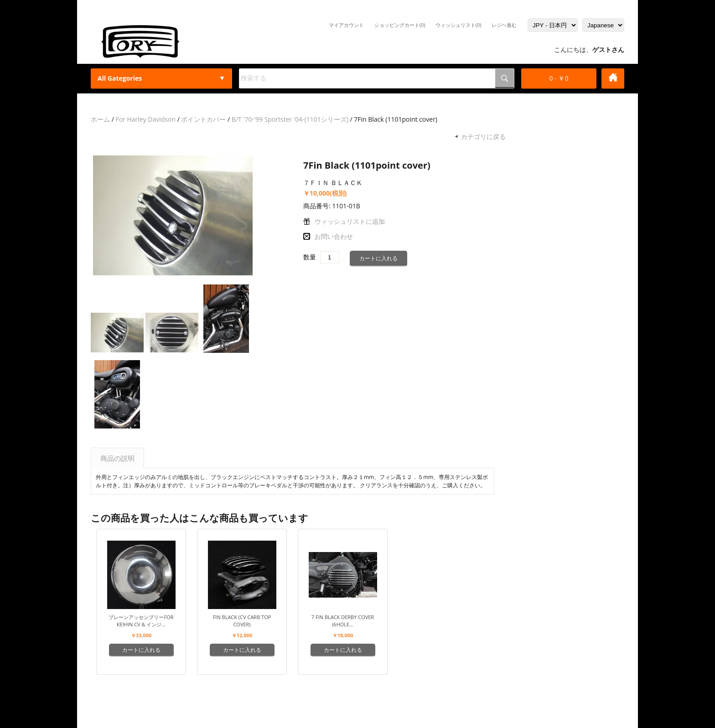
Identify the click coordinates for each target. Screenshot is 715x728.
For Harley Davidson (145, 119)
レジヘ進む (504, 25)
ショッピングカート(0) (400, 25)
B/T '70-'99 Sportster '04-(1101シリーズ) (290, 119)
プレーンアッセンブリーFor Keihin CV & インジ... (141, 620)
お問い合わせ (334, 236)
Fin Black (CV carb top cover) (242, 620)
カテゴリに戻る (483, 137)
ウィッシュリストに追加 (350, 221)
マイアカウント (346, 25)
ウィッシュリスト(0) (459, 25)
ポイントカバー (203, 119)
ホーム (100, 119)
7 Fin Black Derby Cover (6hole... (343, 620)
